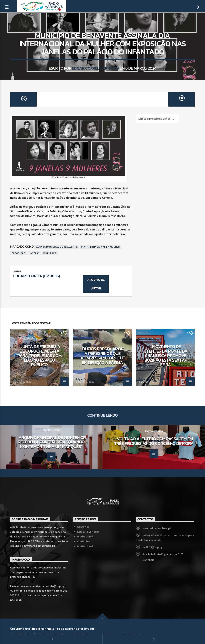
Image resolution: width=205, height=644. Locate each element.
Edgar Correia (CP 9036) (95, 68)
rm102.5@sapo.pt (153, 547)
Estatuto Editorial (88, 532)
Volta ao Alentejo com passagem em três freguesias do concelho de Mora (154, 441)
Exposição (19, 253)
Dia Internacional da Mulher (101, 247)
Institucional (85, 536)
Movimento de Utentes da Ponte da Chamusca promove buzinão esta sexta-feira (166, 356)
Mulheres (50, 253)
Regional (109, 26)
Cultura (95, 26)
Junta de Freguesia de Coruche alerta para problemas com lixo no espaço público (39, 356)
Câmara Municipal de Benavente (57, 247)
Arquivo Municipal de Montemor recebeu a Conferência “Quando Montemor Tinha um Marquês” (52, 442)
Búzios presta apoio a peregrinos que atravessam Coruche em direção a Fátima (103, 356)
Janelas (34, 253)
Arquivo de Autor (96, 284)
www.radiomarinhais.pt (157, 528)
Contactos (84, 541)
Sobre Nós (83, 527)
